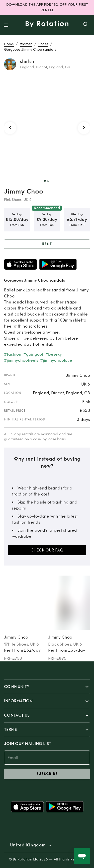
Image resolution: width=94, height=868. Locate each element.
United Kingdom (28, 845)
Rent (47, 244)
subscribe (47, 774)
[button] (47, 687)
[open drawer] (6, 25)
